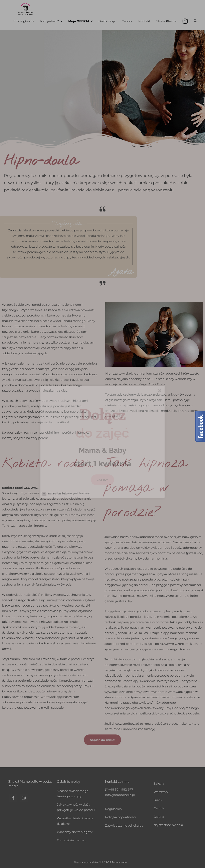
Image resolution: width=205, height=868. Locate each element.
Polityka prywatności (120, 817)
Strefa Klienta (166, 21)
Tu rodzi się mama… (72, 840)
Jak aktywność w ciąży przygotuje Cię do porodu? (77, 807)
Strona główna (23, 21)
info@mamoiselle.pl (120, 795)
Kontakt (144, 21)
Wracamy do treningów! (75, 832)
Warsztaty (161, 792)
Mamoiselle (119, 862)
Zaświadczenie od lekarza (124, 825)
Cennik (127, 21)
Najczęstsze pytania (168, 825)
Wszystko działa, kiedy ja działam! (75, 821)
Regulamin (113, 809)
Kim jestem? (50, 21)
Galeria (159, 817)
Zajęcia (159, 783)
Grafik (158, 800)
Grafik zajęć (107, 21)
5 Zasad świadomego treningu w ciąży (73, 794)
